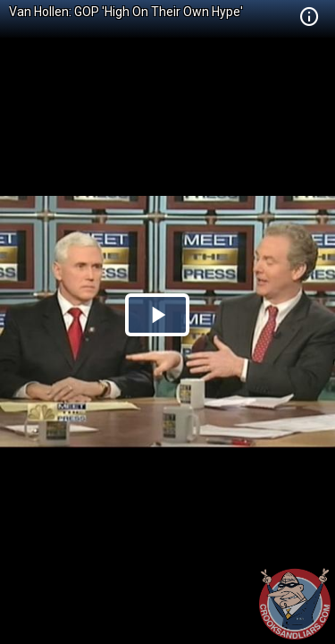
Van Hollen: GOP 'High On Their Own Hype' (126, 12)
